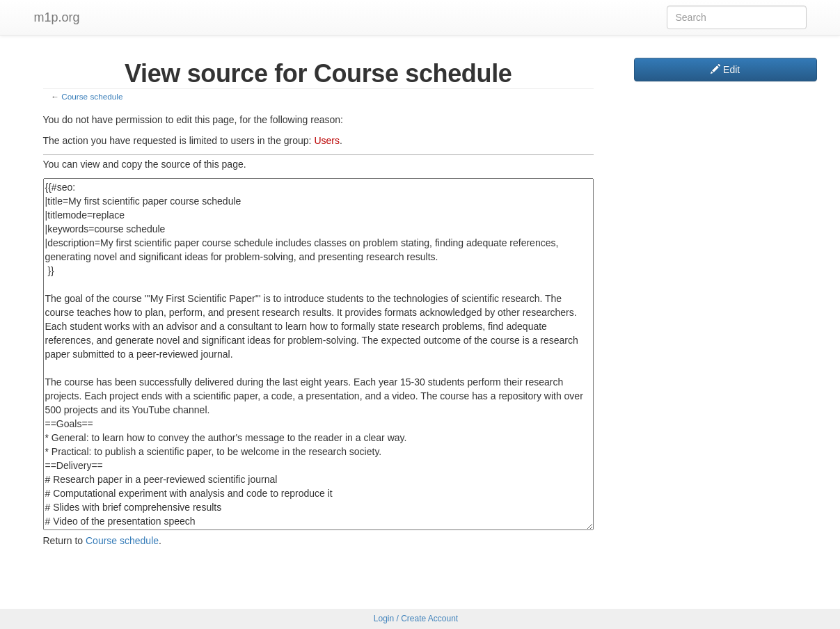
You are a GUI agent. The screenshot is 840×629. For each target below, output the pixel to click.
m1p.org (57, 17)
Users (327, 141)
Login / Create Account (416, 619)
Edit (725, 70)
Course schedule (92, 96)
